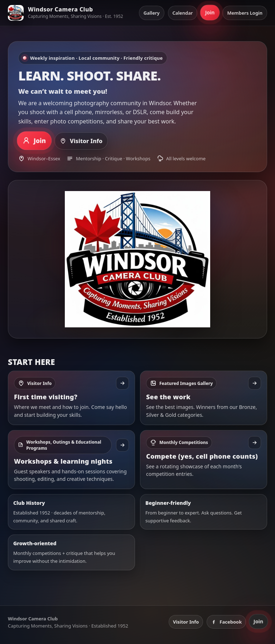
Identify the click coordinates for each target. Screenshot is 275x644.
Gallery (152, 13)
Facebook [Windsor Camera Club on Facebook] (226, 622)
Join (210, 13)
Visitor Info (81, 141)
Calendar (183, 13)
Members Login (245, 13)
